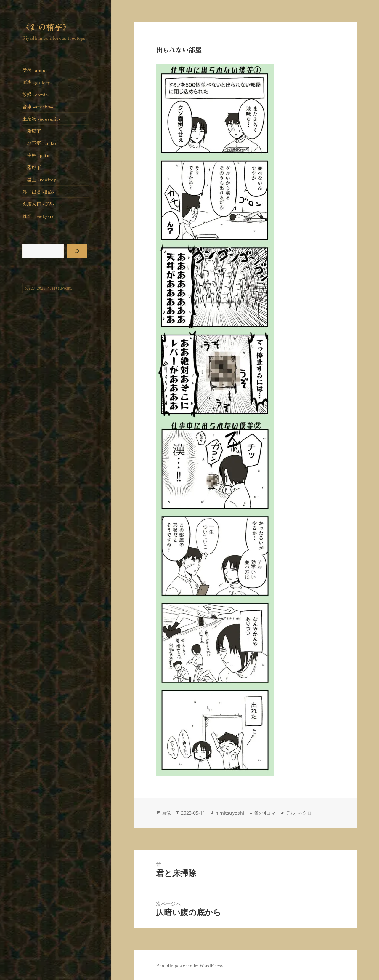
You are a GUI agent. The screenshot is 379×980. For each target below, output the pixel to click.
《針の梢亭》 (46, 27)
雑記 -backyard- (40, 216)
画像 (166, 813)
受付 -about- (36, 70)
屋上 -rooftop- (43, 179)
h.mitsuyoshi (230, 813)
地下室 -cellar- (43, 143)
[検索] (77, 251)
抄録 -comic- (36, 94)
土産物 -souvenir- (41, 119)
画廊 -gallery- (37, 82)
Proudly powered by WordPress (190, 965)
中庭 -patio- (40, 155)
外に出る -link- (38, 191)
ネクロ (305, 813)
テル (290, 813)
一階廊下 (32, 131)
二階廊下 (32, 167)
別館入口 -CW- (38, 204)
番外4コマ (265, 813)
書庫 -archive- (38, 106)
